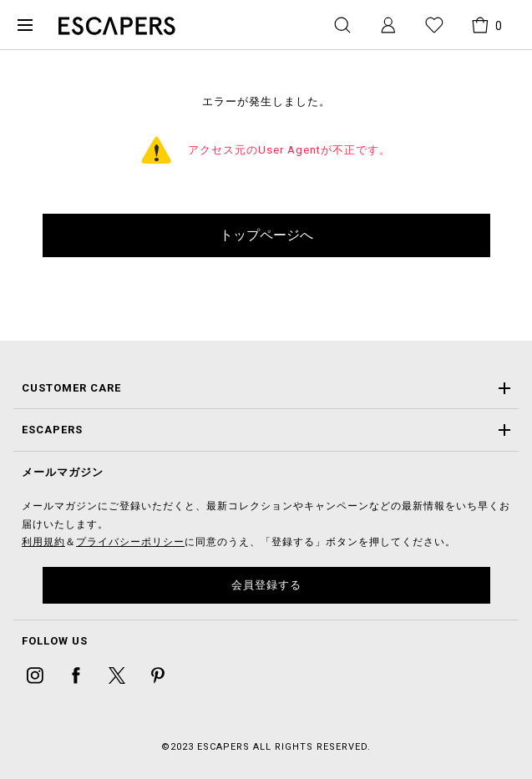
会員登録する (266, 585)
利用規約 (43, 542)
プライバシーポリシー (130, 542)
